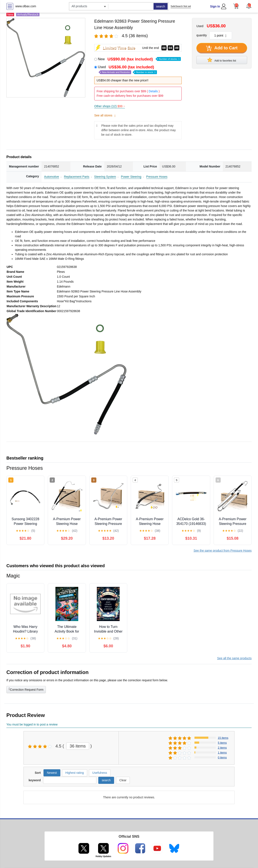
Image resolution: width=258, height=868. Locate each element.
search (161, 6)
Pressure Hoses (157, 177)
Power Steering (131, 177)
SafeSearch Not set (181, 6)
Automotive (52, 177)
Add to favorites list (222, 60)
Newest (52, 773)
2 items (222, 748)
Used (127, 70)
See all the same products (234, 658)
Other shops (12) (110, 106)
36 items (78, 746)
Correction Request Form (26, 689)
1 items (222, 753)
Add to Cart (222, 48)
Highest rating (75, 773)
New (139, 59)
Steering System (105, 177)
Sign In (215, 6)
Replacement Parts (77, 177)
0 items (222, 757)
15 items (223, 738)
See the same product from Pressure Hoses (223, 551)
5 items (222, 743)
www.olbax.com (26, 6)
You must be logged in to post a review (32, 724)
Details (153, 91)
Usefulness (100, 773)
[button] (249, 6)
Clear (123, 780)
